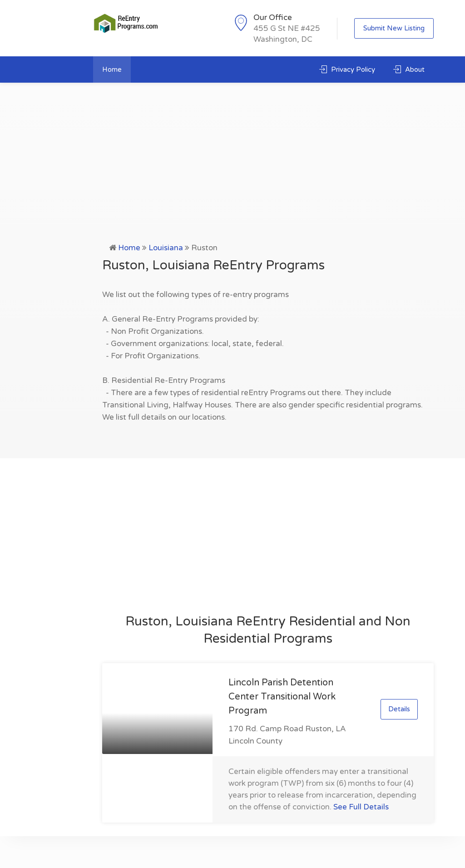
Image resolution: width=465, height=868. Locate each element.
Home (112, 69)
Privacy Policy (347, 70)
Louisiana (166, 248)
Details (399, 709)
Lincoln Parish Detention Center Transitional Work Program (282, 697)
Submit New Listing (394, 28)
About (409, 70)
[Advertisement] (232, 174)
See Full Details (361, 807)
